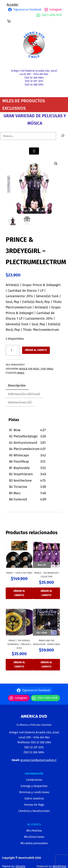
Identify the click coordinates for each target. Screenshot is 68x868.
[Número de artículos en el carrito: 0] (9, 21)
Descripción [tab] (17, 386)
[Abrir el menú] (34, 151)
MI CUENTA (34, 824)
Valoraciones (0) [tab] (20, 402)
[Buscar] (63, 136)
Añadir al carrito (36, 350)
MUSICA (23, 369)
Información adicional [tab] (24, 394)
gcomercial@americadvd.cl (38, 760)
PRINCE (21, 373)
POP (30, 369)
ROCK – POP (39, 369)
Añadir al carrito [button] (19, 593)
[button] (56, 164)
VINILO (50, 369)
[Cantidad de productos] (13, 350)
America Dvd (34, 716)
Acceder (12, 5)
